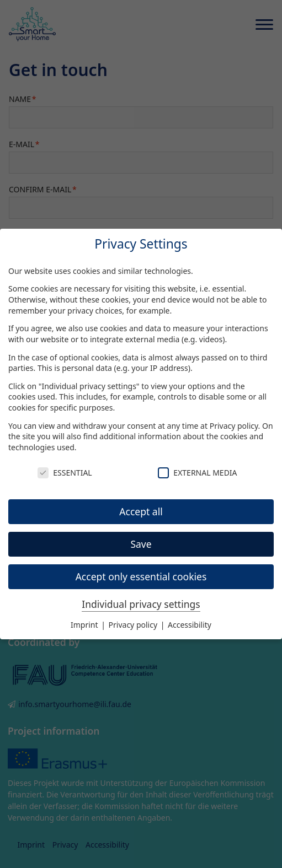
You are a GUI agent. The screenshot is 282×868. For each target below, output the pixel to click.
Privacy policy (234, 426)
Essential (65, 473)
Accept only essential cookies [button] (141, 576)
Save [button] (141, 544)
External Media (197, 473)
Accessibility (190, 625)
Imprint (85, 625)
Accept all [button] (141, 511)
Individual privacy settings (141, 604)
